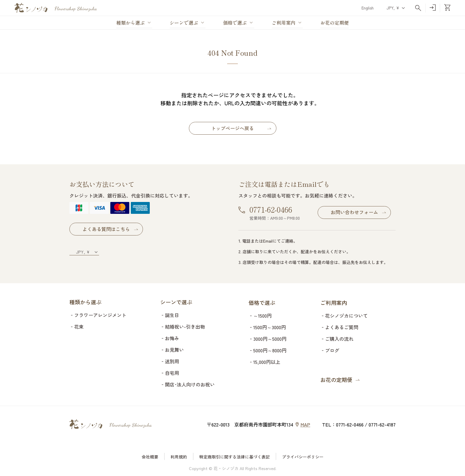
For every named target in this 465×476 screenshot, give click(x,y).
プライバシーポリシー (303, 457)
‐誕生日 (170, 315)
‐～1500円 (260, 316)
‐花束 (77, 327)
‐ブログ (330, 350)
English (368, 8)
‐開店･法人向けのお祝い (187, 384)
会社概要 (150, 457)
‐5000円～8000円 (267, 350)
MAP (305, 424)
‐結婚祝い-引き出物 (183, 327)
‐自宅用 (170, 373)
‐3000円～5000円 (267, 339)
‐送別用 (170, 361)
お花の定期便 (335, 23)
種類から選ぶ (130, 23)
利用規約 (179, 457)
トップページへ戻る (232, 128)
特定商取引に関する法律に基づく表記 (235, 457)
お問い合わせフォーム (354, 212)
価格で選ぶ (235, 23)
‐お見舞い (172, 350)
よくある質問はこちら (113, 229)
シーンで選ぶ (184, 23)
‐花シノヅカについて (344, 316)
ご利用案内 (284, 23)
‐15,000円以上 (264, 362)
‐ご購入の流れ (337, 339)
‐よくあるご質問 (339, 327)
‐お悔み (170, 338)
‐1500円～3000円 (267, 327)
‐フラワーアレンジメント (98, 315)
